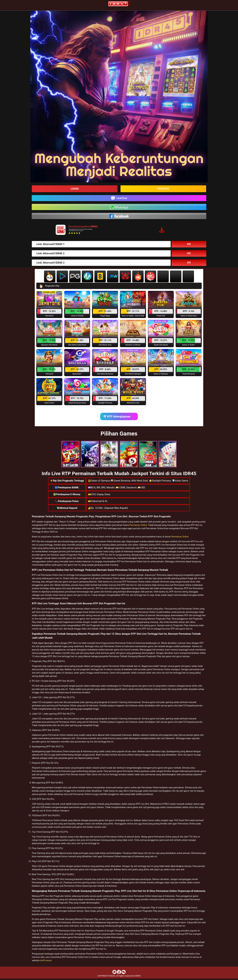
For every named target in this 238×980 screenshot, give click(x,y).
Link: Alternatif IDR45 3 (50, 263)
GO (189, 244)
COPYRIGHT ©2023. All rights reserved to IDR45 (119, 976)
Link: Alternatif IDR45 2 (50, 253)
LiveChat (119, 198)
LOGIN (75, 189)
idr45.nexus (46, 960)
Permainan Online (138, 525)
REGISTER (163, 189)
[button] (49, 304)
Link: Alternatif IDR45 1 (50, 244)
